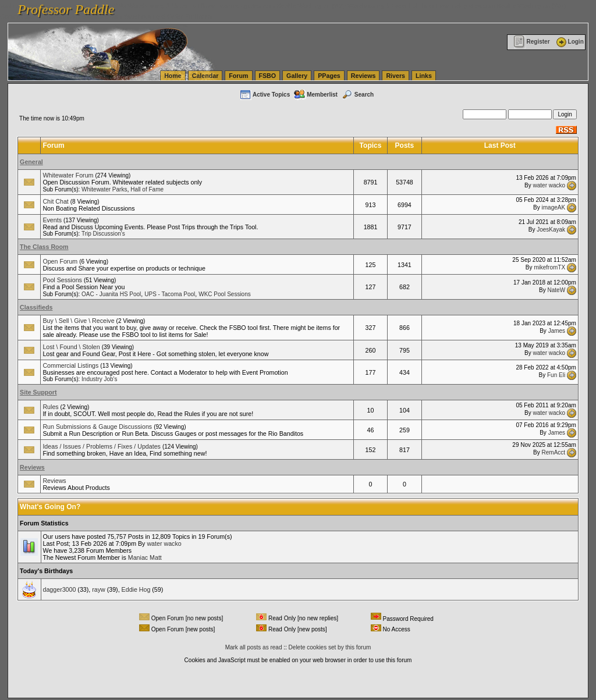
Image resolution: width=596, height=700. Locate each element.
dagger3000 (60, 589)
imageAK (554, 207)
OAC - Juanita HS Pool (111, 294)
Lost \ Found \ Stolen (71, 347)
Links (424, 76)
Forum (238, 76)
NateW (557, 289)
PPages (329, 76)
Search (357, 95)
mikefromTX (549, 267)
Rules (50, 407)
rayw (99, 589)
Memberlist (315, 95)
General (31, 162)
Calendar (205, 76)
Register (532, 42)
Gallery (297, 76)
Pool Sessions (62, 280)
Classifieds (36, 307)
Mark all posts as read (254, 647)
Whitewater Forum (68, 175)
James (557, 330)
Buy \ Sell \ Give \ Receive (78, 321)
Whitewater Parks (104, 189)
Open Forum (60, 261)
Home (173, 76)
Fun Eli (556, 375)
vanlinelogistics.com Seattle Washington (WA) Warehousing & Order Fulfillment (329, 6)
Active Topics (265, 95)
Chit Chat (55, 201)
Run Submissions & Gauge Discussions (97, 427)
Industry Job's (99, 379)
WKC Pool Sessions (224, 294)
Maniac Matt (145, 557)
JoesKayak (551, 230)
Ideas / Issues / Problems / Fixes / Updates (102, 446)
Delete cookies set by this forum (330, 647)
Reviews (363, 76)
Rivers (395, 76)
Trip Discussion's (103, 234)
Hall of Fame (147, 189)
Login (569, 42)
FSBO (268, 76)
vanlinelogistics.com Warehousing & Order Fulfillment (140, 16)
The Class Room (44, 247)
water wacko (549, 185)
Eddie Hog (136, 589)
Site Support (38, 392)
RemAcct (554, 452)
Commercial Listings (70, 365)
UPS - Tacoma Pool (170, 294)
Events (52, 220)
